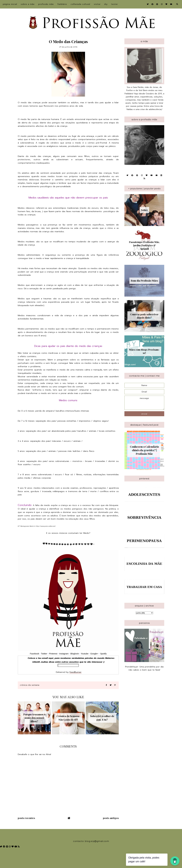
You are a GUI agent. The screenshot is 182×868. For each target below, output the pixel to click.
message (144, 403)
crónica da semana (30, 685)
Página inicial (10, 4)
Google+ (94, 654)
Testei (114, 4)
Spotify (103, 654)
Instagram (64, 654)
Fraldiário (62, 4)
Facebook (34, 654)
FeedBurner (76, 672)
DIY (106, 4)
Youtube (85, 654)
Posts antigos (111, 818)
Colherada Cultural (80, 4)
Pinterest (53, 654)
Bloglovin (75, 654)
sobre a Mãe (28, 4)
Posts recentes (26, 818)
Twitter (44, 654)
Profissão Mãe (46, 4)
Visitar (97, 4)
